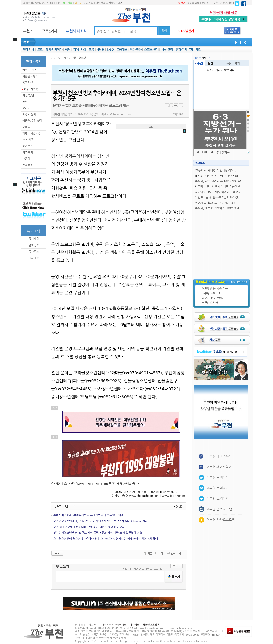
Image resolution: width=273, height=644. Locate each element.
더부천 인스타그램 (219, 509)
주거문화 (28, 146)
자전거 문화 (29, 114)
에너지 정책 (29, 70)
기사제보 (89, 3)
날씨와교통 (193, 3)
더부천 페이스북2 (219, 467)
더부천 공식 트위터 (213, 298)
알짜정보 (34, 245)
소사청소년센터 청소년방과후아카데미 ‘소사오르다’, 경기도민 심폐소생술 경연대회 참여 (106, 539)
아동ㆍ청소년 (31, 89)
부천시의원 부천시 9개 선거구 (212, 153)
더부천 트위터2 (217, 488)
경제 (76, 50)
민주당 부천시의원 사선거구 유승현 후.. (219, 187)
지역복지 (28, 152)
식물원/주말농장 (32, 121)
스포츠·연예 (151, 50)
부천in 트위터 (210, 303)
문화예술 (122, 50)
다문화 (26, 159)
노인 (25, 102)
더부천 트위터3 (211, 293)
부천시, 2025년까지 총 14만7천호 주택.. (220, 181)
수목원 (26, 127)
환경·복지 (181, 50)
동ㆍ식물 (67, 3)
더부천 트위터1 (217, 477)
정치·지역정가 (54, 50)
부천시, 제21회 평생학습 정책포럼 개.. (218, 208)
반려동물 (28, 165)
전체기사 (28, 50)
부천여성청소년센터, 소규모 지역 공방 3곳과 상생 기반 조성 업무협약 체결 (98, 533)
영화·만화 (136, 50)
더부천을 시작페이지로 (109, 3)
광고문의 (93, 625)
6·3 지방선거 (186, 31)
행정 (68, 50)
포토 (40, 50)
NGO (110, 50)
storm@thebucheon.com (117, 114)
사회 (83, 50)
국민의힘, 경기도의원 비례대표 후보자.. (219, 192)
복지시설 (28, 83)
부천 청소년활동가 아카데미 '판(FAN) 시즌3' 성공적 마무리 (89, 527)
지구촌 (214, 3)
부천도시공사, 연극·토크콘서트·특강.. (217, 198)
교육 (91, 50)
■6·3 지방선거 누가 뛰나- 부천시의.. (217, 176)
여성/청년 (28, 95)
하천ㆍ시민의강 (32, 133)
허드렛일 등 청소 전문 (215, 289)
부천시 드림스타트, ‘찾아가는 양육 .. (217, 203)
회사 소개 (80, 625)
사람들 (100, 50)
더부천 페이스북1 (219, 456)
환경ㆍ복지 (233, 63)
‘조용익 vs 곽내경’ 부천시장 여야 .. (216, 171)
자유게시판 (226, 3)
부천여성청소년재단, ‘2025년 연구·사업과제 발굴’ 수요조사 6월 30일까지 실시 (100, 521)
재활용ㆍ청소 (30, 76)
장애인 (26, 108)
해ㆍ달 (78, 3)
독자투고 (34, 252)
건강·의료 (195, 50)
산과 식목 (28, 140)
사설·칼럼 (167, 50)
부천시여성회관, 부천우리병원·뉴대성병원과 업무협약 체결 (88, 515)
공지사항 (34, 239)
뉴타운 (205, 3)
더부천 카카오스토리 (221, 520)
